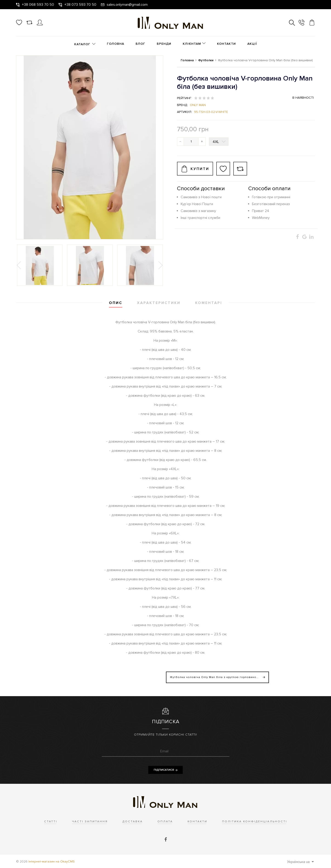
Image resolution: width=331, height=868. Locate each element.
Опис (116, 303)
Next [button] (160, 265)
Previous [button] (19, 265)
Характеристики (159, 303)
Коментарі (209, 303)
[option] (40, 265)
